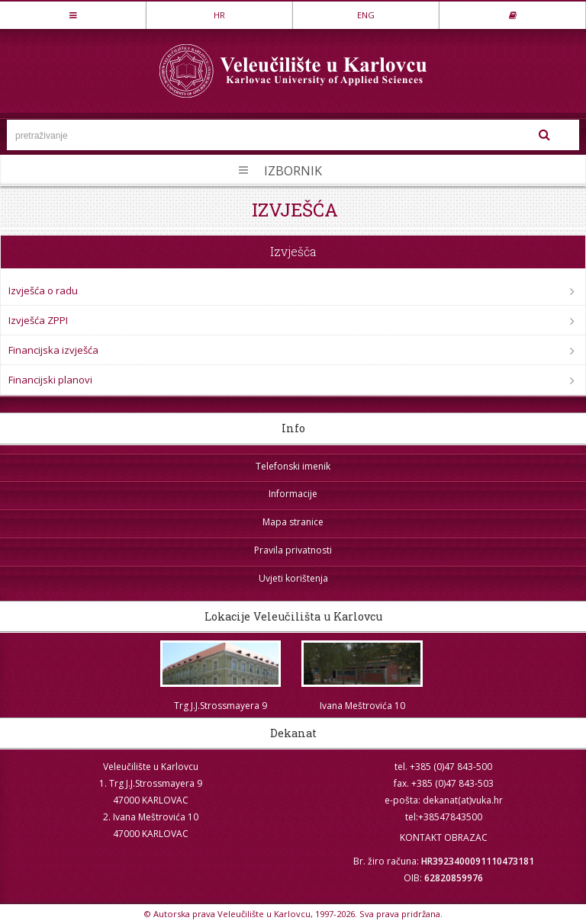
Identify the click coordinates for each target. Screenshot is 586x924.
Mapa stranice (293, 522)
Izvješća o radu (43, 290)
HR (219, 15)
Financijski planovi (50, 380)
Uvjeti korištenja (293, 578)
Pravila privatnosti (293, 550)
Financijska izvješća (53, 350)
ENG (366, 15)
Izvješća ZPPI (38, 320)
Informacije (293, 494)
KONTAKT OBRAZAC (444, 837)
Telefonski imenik (293, 466)
